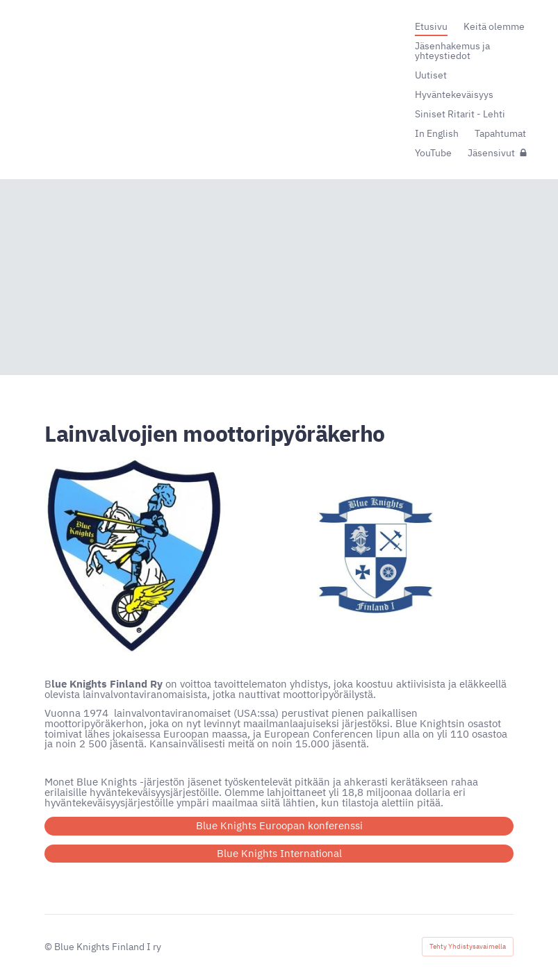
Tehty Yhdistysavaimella (468, 946)
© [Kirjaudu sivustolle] (49, 947)
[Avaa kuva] (137, 555)
